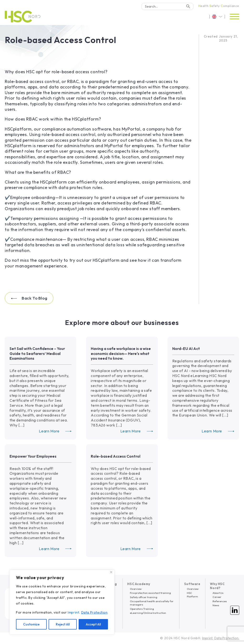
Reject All (63, 624)
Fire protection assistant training (150, 593)
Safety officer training (144, 597)
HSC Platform (192, 595)
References (220, 601)
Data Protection (94, 612)
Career (217, 597)
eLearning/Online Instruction (148, 613)
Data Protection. (227, 638)
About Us (218, 593)
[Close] (111, 572)
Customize (31, 624)
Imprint (73, 612)
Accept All (93, 624)
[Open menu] (234, 17)
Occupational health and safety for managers (152, 603)
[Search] (167, 6)
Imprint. (208, 638)
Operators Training (142, 609)
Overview (136, 589)
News (216, 605)
